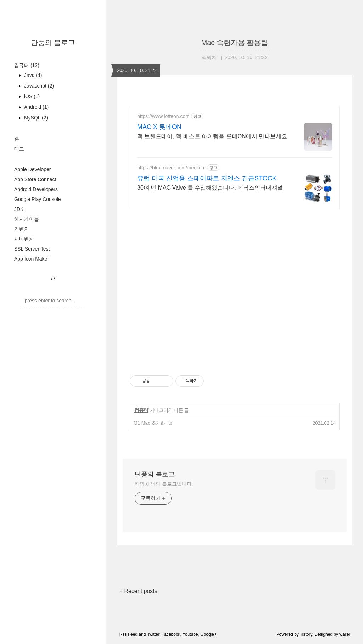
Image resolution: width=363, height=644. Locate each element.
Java (32, 75)
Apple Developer (33, 169)
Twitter (153, 634)
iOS (31, 96)
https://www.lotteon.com (163, 116)
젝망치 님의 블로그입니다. (164, 484)
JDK (19, 209)
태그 (19, 149)
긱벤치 (22, 229)
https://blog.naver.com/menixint (171, 168)
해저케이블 (27, 219)
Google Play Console (38, 199)
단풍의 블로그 (53, 43)
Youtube (190, 634)
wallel (345, 634)
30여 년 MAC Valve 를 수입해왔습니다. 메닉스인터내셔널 (210, 188)
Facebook (171, 634)
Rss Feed (129, 634)
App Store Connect (35, 179)
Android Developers (36, 189)
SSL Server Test (32, 249)
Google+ (208, 634)
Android (36, 107)
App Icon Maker (32, 259)
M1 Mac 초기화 (149, 423)
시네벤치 (24, 239)
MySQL (35, 118)
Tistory (306, 634)
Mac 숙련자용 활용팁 (235, 43)
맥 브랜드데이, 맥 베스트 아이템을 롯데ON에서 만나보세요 (212, 136)
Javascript (38, 86)
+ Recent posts (138, 591)
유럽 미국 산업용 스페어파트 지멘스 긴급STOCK (207, 178)
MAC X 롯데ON (159, 127)
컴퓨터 (27, 65)
